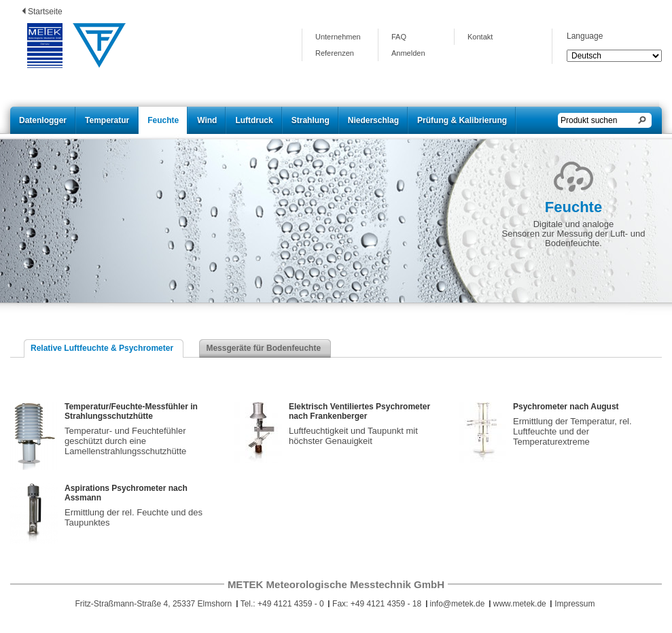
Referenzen (335, 53)
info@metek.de (458, 604)
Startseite (45, 12)
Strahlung (311, 120)
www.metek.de (520, 604)
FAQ (399, 37)
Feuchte (163, 120)
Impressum (574, 604)
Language (585, 36)
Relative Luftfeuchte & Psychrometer (102, 348)
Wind (207, 120)
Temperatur (107, 120)
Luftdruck (254, 120)
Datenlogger (43, 120)
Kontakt (480, 37)
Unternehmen (338, 37)
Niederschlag (373, 120)
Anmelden (408, 53)
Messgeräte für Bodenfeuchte (263, 348)
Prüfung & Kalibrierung (462, 120)
